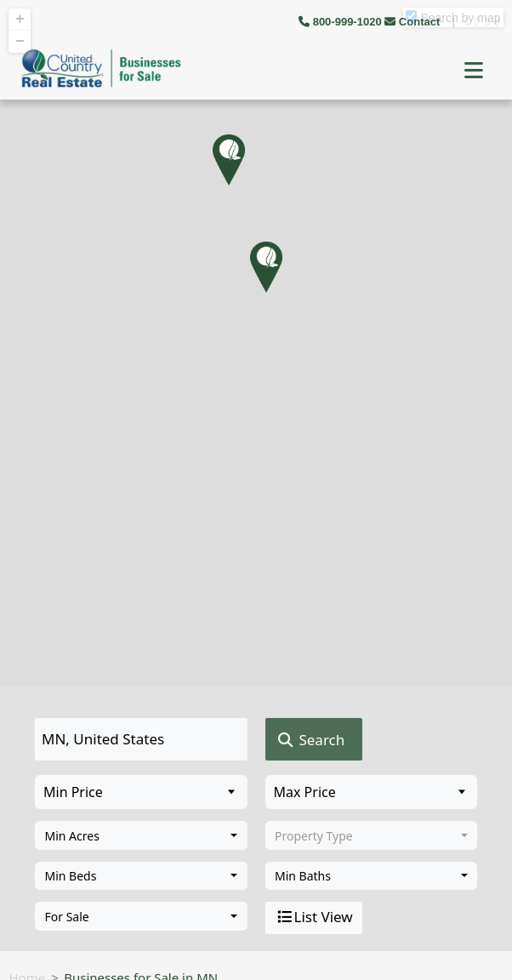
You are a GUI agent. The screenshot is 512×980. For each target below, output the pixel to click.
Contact (414, 22)
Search (310, 740)
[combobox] (141, 835)
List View (314, 917)
